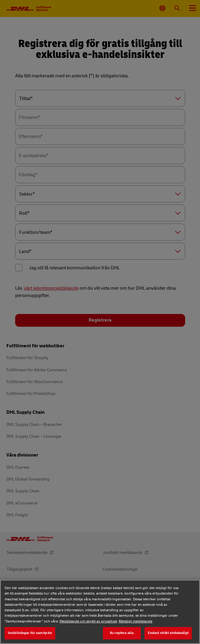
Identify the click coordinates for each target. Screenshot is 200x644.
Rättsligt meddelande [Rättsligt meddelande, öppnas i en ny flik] (136, 621)
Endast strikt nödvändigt (168, 633)
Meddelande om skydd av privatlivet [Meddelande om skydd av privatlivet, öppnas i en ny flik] (88, 621)
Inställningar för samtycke (30, 633)
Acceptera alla (122, 633)
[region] (100, 612)
